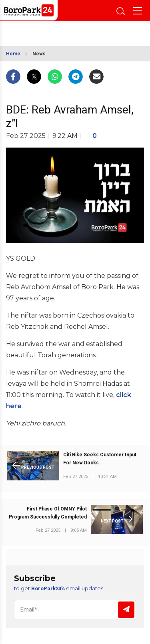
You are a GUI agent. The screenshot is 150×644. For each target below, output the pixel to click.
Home (13, 54)
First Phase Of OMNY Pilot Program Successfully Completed (48, 513)
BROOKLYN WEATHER (43, 31)
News (39, 54)
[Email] (75, 610)
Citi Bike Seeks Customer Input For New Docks (100, 459)
